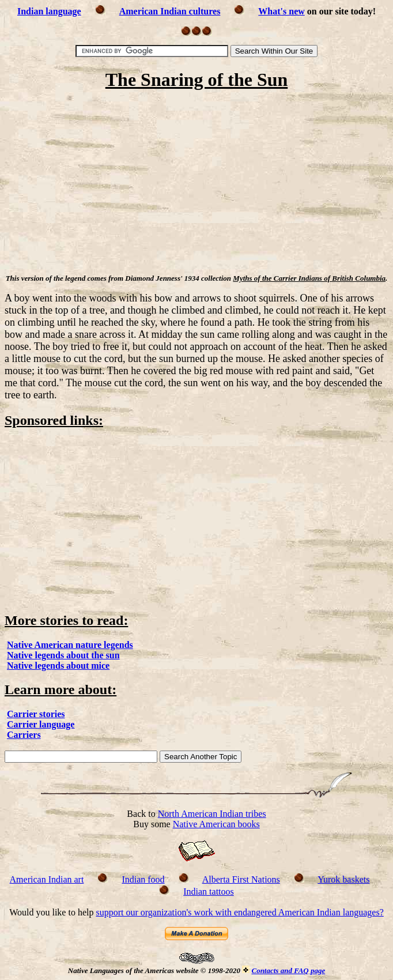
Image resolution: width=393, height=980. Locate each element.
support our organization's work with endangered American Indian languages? (239, 912)
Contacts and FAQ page (288, 970)
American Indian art (47, 879)
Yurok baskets (343, 879)
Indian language (49, 11)
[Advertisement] (197, 184)
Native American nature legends (70, 645)
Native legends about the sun (63, 655)
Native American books (216, 824)
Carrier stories (36, 714)
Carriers (24, 735)
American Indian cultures (170, 11)
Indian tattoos (209, 892)
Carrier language (41, 724)
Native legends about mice (58, 666)
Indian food (143, 879)
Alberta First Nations (241, 879)
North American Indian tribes (212, 814)
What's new (281, 11)
